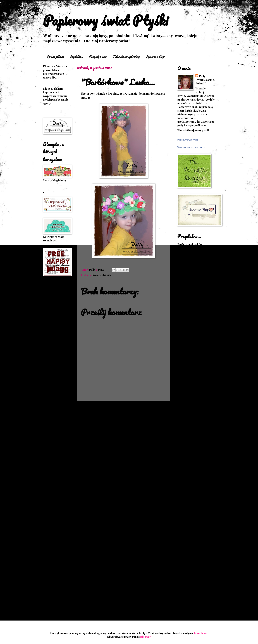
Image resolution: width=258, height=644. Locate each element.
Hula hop (183, 270)
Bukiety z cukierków (190, 244)
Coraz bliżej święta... (197, 512)
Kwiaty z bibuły (102, 275)
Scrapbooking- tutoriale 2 (193, 390)
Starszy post (159, 408)
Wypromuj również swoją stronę (191, 147)
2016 (185, 502)
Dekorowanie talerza (190, 255)
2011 (184, 612)
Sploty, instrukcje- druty (192, 400)
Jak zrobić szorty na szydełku (195, 284)
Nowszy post (88, 408)
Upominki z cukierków (191, 421)
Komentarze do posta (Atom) (110, 416)
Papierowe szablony (190, 323)
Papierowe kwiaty (54, 396)
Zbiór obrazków (187, 442)
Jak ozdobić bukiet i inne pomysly (192, 277)
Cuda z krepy (185, 249)
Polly (202, 76)
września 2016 (194, 540)
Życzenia (183, 465)
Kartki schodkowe (54, 354)
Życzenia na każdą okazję (193, 471)
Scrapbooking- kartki (191, 369)
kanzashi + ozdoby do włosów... (56, 342)
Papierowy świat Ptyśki (106, 20)
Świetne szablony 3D (190, 460)
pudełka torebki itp (55, 406)
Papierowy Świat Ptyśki (188, 140)
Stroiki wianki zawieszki (52, 423)
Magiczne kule (52, 385)
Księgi (47, 370)
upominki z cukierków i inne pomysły (195, 454)
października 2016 (196, 534)
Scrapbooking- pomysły (192, 374)
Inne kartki (50, 330)
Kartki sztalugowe (54, 359)
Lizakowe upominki (55, 380)
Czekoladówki (52, 315)
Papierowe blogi (155, 56)
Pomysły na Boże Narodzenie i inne (196, 330)
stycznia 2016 (193, 581)
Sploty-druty (185, 405)
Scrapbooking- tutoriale (193, 379)
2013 (185, 600)
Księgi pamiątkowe (189, 302)
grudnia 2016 (193, 507)
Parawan (49, 401)
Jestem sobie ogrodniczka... (194, 525)
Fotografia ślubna (188, 260)
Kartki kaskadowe (54, 349)
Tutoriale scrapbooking (126, 56)
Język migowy (186, 289)
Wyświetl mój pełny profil (193, 130)
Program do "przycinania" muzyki (194, 338)
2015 (185, 588)
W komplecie (51, 435)
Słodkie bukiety (53, 416)
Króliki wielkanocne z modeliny (191, 296)
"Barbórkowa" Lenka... (198, 518)
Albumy (48, 310)
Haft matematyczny (55, 325)
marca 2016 (192, 569)
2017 (185, 497)
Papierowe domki (188, 318)
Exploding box (52, 320)
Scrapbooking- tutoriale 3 (193, 395)
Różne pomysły (187, 353)
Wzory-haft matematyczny (193, 431)
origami (48, 391)
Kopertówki (50, 365)
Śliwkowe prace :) (54, 430)
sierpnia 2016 (193, 546)
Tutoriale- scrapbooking (193, 416)
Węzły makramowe (189, 436)
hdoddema (201, 633)
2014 (185, 594)
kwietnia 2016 (193, 563)
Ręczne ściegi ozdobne (192, 364)
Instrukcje (49, 335)
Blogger (145, 637)
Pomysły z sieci (98, 56)
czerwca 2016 (193, 557)
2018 (185, 491)
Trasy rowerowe (188, 410)
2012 (185, 606)
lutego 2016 (192, 575)
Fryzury (182, 265)
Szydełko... (76, 56)
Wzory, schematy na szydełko (195, 426)
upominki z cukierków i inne (195, 447)
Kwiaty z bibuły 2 (188, 313)
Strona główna (55, 56)
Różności (49, 411)
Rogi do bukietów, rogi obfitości (192, 347)
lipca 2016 (191, 552)
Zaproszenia (51, 440)
